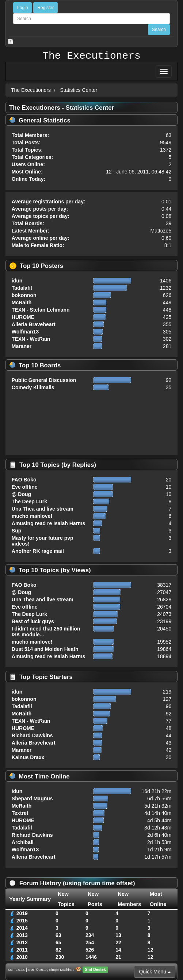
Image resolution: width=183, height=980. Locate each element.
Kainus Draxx (28, 757)
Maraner (22, 346)
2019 (22, 913)
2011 (22, 950)
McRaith (22, 302)
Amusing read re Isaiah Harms (49, 523)
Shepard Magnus (32, 799)
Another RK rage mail (38, 551)
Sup (16, 531)
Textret (20, 813)
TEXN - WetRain (31, 339)
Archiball (23, 842)
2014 (22, 928)
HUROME (23, 317)
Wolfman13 (25, 332)
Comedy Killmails (33, 387)
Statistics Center (79, 90)
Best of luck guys (33, 621)
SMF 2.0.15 (16, 970)
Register (45, 8)
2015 (22, 921)
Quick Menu (155, 972)
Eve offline (25, 487)
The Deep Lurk (29, 501)
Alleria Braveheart (34, 324)
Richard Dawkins (32, 735)
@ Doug (21, 494)
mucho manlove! (32, 516)
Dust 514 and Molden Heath (45, 649)
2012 (22, 942)
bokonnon (24, 295)
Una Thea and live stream (43, 509)
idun (17, 281)
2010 (22, 957)
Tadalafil (22, 288)
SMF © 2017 (37, 970)
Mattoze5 (161, 231)
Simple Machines (62, 970)
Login (22, 8)
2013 (22, 935)
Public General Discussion (44, 380)
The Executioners (91, 56)
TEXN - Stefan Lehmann (41, 310)
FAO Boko (24, 480)
